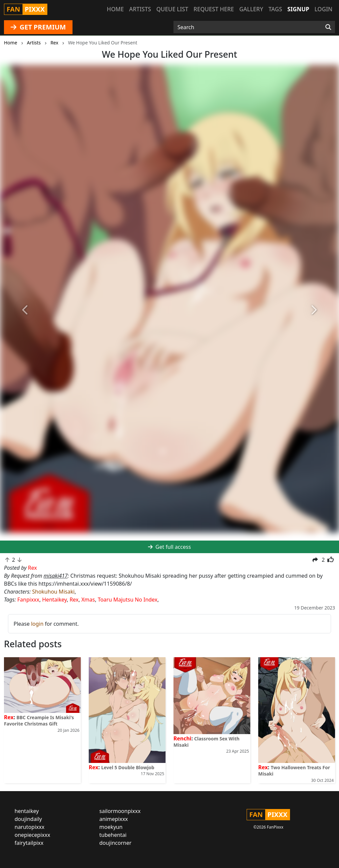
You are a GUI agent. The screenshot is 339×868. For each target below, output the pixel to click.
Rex (74, 600)
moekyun (111, 827)
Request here (214, 9)
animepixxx (114, 819)
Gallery (251, 9)
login (37, 624)
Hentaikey (54, 600)
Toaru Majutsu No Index (127, 600)
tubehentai (113, 835)
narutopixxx (29, 827)
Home (115, 9)
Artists (140, 9)
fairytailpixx (29, 843)
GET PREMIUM (38, 27)
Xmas (88, 600)
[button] (25, 310)
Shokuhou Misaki (53, 592)
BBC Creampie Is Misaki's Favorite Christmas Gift (39, 721)
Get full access (169, 547)
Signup (298, 9)
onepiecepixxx (32, 835)
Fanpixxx (28, 600)
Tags (275, 9)
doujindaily (28, 819)
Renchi (182, 738)
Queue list (172, 9)
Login (323, 9)
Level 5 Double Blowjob (128, 767)
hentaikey (27, 811)
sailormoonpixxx (120, 811)
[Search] (328, 27)
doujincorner (115, 843)
